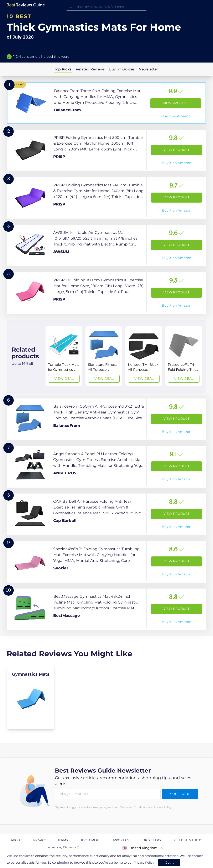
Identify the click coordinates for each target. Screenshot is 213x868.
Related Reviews (90, 69)
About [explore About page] (16, 840)
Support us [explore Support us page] (119, 840)
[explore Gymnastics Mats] (31, 698)
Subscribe (180, 794)
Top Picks (63, 69)
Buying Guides (122, 69)
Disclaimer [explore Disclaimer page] (89, 840)
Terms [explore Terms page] (63, 840)
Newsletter (148, 69)
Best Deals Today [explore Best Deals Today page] (187, 840)
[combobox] (106, 7)
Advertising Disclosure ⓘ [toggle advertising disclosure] (64, 847)
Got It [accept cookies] (169, 862)
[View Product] (106, 103)
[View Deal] (64, 356)
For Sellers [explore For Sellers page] (151, 840)
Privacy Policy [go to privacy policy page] (144, 863)
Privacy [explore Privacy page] (40, 840)
